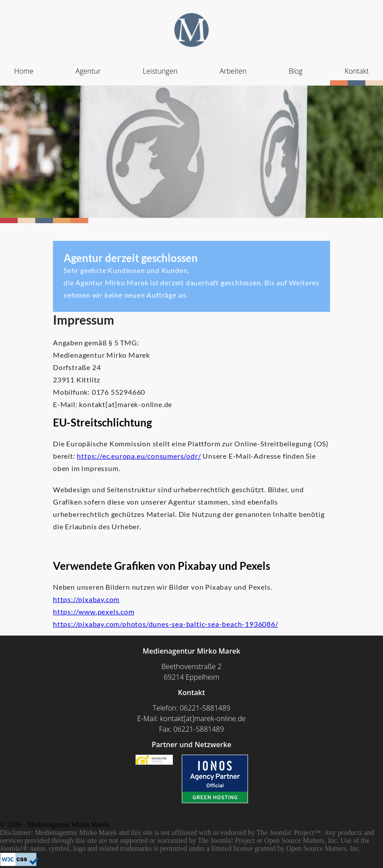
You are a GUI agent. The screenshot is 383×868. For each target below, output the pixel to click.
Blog (295, 71)
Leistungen (160, 71)
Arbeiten (233, 71)
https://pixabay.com (86, 599)
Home (24, 71)
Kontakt (357, 71)
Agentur (88, 71)
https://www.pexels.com (94, 612)
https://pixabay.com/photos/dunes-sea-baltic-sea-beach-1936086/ (166, 624)
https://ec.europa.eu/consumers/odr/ (139, 456)
